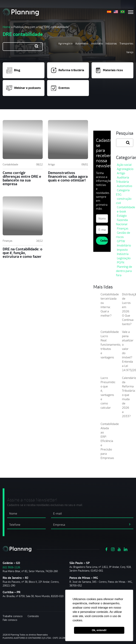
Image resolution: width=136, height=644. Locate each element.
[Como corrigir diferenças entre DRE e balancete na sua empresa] (23, 140)
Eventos (60, 88)
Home (7, 27)
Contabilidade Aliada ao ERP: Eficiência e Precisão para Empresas (110, 441)
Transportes (126, 43)
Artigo (51, 164)
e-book (121, 211)
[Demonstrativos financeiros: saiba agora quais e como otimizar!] (68, 140)
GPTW (121, 241)
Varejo (130, 52)
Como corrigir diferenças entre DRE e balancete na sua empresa (22, 178)
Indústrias (111, 43)
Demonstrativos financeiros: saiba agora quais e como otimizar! (68, 176)
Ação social (124, 165)
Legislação (124, 258)
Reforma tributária (67, 70)
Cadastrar (104, 241)
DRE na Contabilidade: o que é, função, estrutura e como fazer (22, 253)
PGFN (121, 262)
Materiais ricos (109, 70)
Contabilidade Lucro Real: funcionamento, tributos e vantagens (111, 345)
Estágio (122, 216)
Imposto (122, 250)
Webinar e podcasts (23, 88)
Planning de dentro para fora (124, 271)
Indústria (123, 254)
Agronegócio (65, 43)
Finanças (8, 241)
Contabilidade (10, 164)
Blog (13, 70)
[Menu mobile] (131, 12)
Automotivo (82, 43)
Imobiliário (97, 43)
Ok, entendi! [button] (99, 630)
